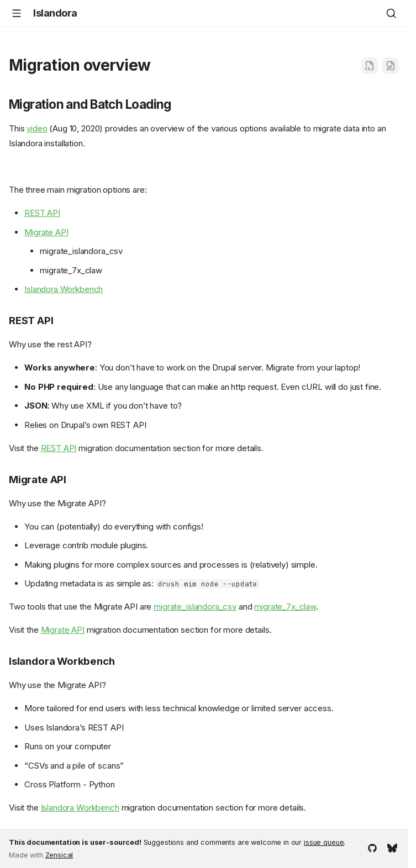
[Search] (391, 13)
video (37, 128)
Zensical (59, 855)
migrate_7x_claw (285, 607)
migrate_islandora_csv (195, 607)
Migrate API (46, 232)
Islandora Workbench (64, 289)
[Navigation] (17, 13)
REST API (42, 213)
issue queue (324, 842)
